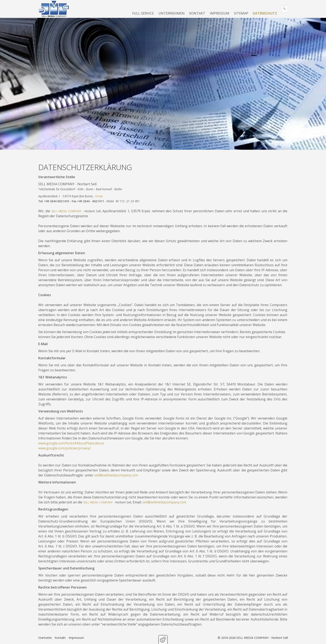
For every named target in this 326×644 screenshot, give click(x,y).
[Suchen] (285, 9)
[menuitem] (143, 13)
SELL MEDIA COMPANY (66, 211)
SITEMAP (241, 13)
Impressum (76, 638)
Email (99, 196)
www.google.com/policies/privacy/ (65, 448)
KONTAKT (197, 13)
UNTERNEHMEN (172, 13)
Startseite (45, 638)
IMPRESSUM (220, 13)
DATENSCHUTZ (265, 13)
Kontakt (60, 638)
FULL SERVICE (143, 13)
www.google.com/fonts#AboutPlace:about (71, 443)
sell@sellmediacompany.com (116, 475)
